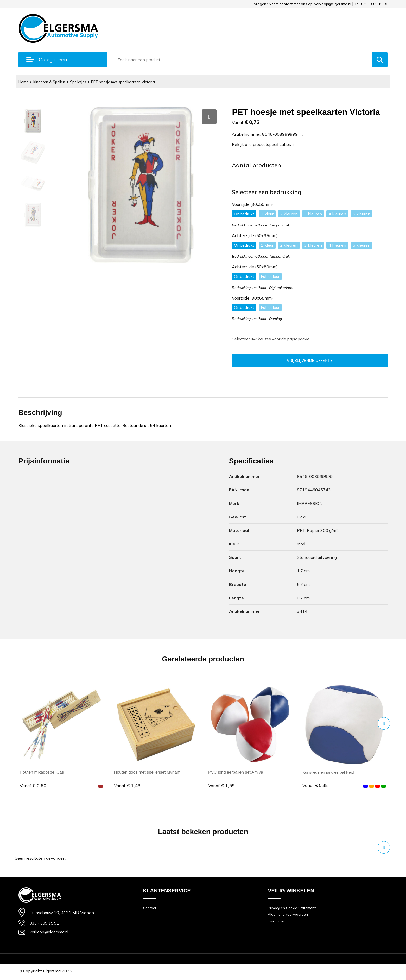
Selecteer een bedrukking (267, 192)
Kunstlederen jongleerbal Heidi (331, 773)
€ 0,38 (316, 786)
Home (24, 82)
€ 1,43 (127, 786)
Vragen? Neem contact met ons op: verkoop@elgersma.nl (302, 4)
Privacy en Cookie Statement (294, 908)
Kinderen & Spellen (51, 82)
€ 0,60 (33, 786)
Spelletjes (82, 82)
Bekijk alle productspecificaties (263, 144)
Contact (150, 908)
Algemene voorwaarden (290, 916)
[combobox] (242, 60)
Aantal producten (256, 165)
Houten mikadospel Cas (42, 773)
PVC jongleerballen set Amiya (236, 773)
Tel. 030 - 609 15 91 (371, 4)
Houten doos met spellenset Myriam (147, 773)
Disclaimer (277, 923)
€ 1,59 (221, 786)
